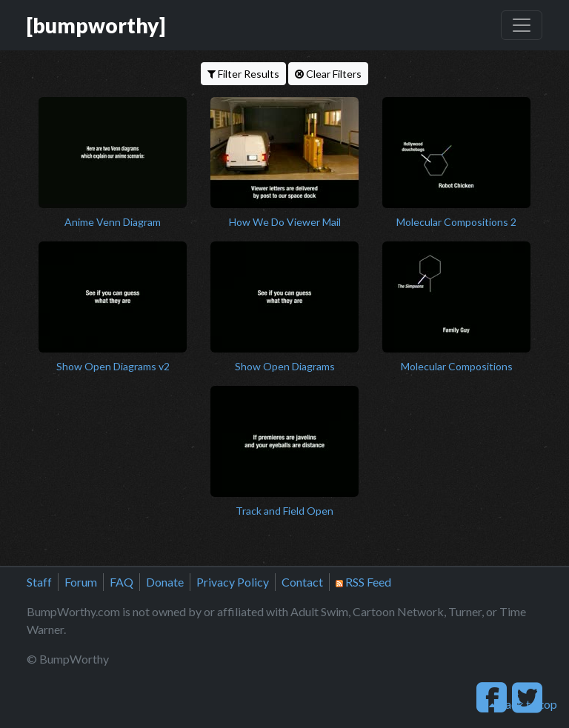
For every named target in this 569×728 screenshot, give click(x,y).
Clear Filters (328, 74)
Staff (39, 582)
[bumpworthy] (96, 25)
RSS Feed (363, 582)
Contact (302, 582)
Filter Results (243, 74)
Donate (165, 582)
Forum (81, 582)
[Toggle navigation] (522, 25)
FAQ (122, 582)
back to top (523, 704)
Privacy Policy (233, 582)
